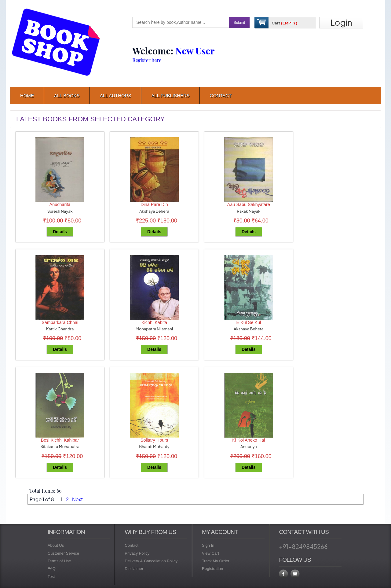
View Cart (210, 553)
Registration (212, 569)
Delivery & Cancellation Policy (151, 561)
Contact (132, 545)
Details (60, 232)
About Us (56, 545)
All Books (67, 96)
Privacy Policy (137, 553)
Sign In (208, 545)
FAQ (52, 569)
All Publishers (170, 96)
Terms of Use (59, 561)
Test (51, 577)
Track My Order (216, 561)
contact (221, 96)
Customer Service (63, 553)
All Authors (116, 96)
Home (27, 96)
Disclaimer (134, 569)
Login (341, 22)
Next (77, 499)
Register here (147, 60)
